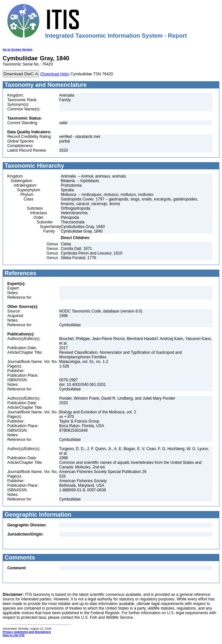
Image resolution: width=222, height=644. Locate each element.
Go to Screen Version (18, 49)
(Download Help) (55, 74)
